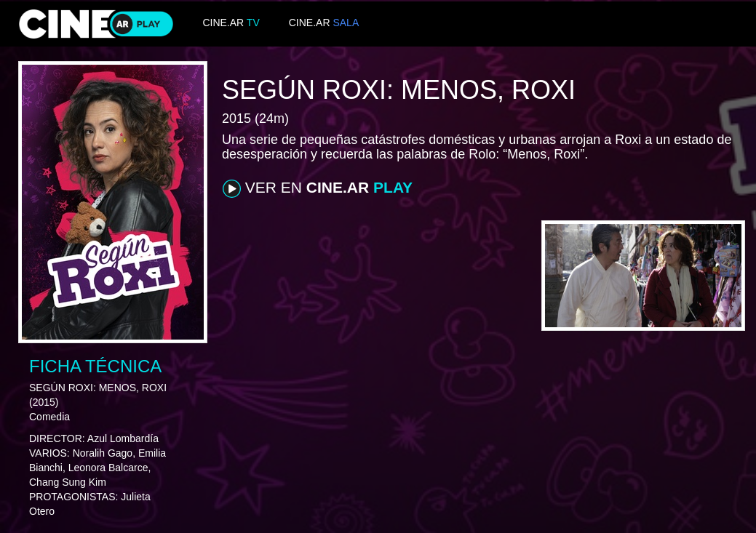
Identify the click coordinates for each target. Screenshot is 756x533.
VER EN (318, 188)
